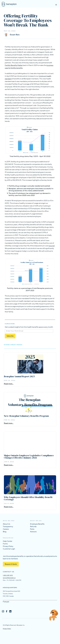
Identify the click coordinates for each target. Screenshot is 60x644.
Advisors (33, 532)
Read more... (9, 384)
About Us (6, 524)
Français (6, 602)
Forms (5, 544)
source (52, 246)
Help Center (8, 541)
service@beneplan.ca (9, 578)
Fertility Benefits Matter (14, 65)
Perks (32, 529)
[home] (9, 4)
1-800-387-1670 (8, 575)
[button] (56, 5)
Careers (6, 529)
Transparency (8, 526)
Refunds (33, 526)
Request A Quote (11, 564)
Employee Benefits (37, 524)
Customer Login (9, 549)
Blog (5, 532)
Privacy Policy (8, 546)
